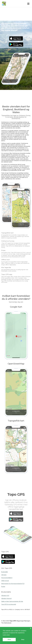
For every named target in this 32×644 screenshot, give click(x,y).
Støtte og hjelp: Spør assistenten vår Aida (12, 601)
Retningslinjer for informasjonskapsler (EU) (13, 584)
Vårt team (4, 575)
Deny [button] (23, 640)
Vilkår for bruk (5, 581)
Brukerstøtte (5, 572)
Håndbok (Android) (6, 598)
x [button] (31, 628)
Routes (3, 586)
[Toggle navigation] (29, 4)
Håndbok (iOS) (5, 596)
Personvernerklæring (7, 578)
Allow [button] (9, 640)
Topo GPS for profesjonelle (9, 604)
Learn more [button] (6, 635)
